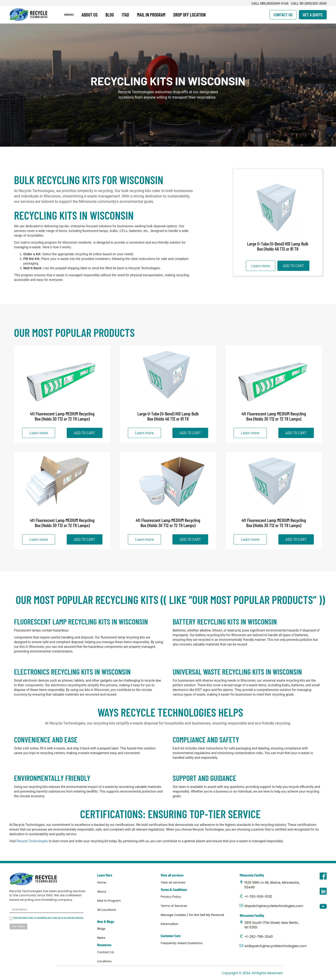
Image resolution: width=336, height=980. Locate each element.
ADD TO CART (293, 266)
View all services (173, 882)
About (102, 892)
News (101, 938)
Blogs (101, 929)
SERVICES (69, 14)
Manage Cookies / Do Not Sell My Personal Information (192, 919)
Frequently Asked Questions (181, 943)
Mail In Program (109, 901)
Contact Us (105, 952)
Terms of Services (174, 906)
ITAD (125, 15)
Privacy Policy (171, 897)
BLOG (110, 15)
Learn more (261, 266)
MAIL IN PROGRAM (151, 15)
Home (102, 882)
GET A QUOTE (313, 15)
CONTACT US (283, 15)
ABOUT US (90, 15)
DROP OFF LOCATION (190, 15)
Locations (104, 961)
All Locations (107, 910)
